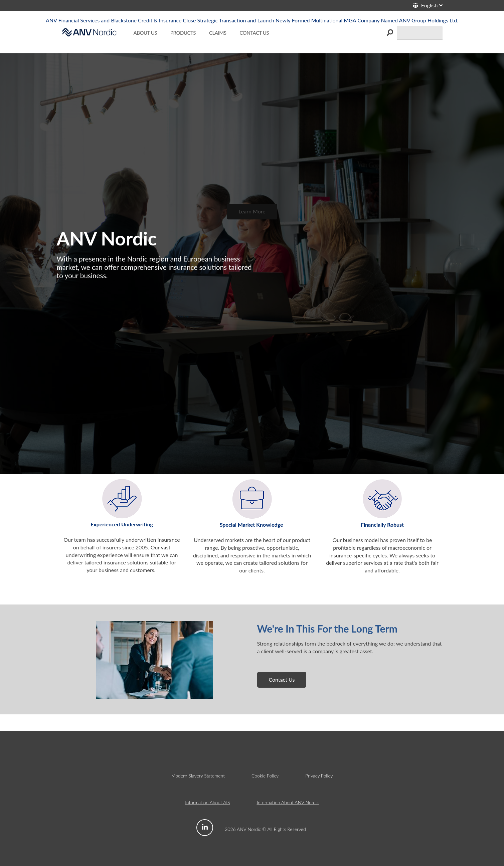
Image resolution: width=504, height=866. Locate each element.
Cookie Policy (265, 776)
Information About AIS (207, 802)
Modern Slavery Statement (198, 776)
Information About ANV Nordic (288, 802)
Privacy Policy (319, 776)
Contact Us (282, 679)
